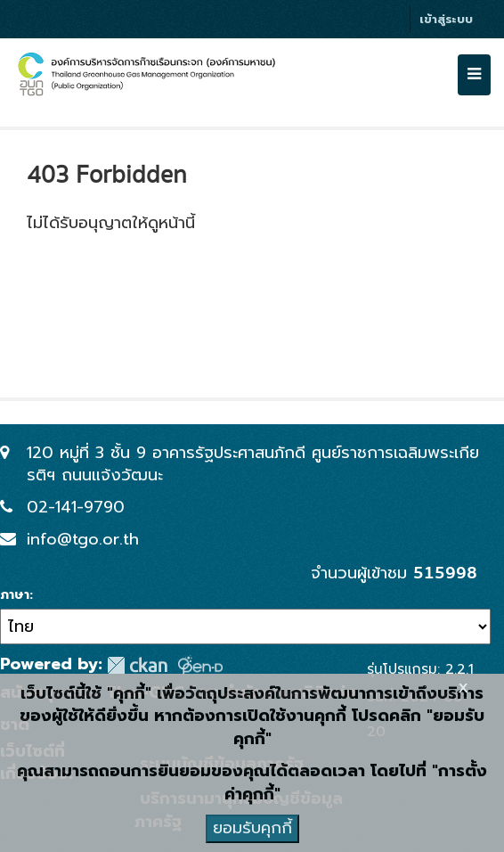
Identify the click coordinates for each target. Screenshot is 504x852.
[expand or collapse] (474, 75)
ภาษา (15, 595)
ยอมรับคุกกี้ (252, 828)
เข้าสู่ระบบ (446, 19)
